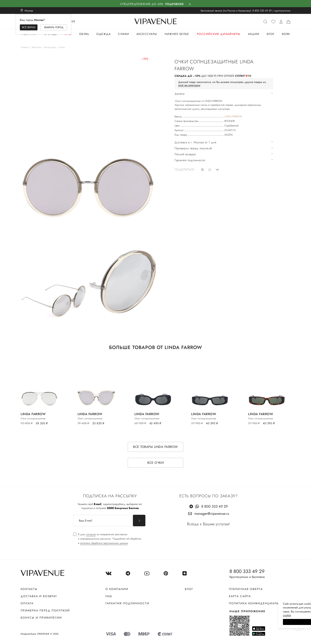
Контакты (29, 589)
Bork (286, 34)
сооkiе (233, 615)
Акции (254, 34)
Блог (271, 34)
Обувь (84, 34)
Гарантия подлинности (127, 603)
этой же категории (189, 85)
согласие (91, 534)
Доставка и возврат (39, 596)
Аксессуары (147, 34)
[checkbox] (107, 539)
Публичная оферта (246, 589)
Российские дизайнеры (219, 34)
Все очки (155, 463)
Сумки (124, 34)
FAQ (109, 596)
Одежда (104, 34)
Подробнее (175, 4)
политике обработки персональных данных (104, 543)
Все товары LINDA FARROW (155, 447)
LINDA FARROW (233, 116)
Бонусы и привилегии (41, 618)
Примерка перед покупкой (45, 610)
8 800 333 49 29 (262, 11)
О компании (117, 589)
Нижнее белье (177, 34)
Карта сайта (240, 596)
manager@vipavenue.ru (212, 514)
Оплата (27, 603)
